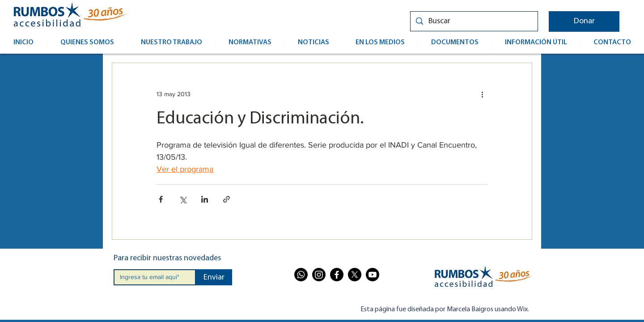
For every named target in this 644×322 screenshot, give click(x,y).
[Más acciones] (482, 94)
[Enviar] (214, 277)
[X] (355, 275)
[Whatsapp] (301, 275)
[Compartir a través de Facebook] (161, 199)
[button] (584, 21)
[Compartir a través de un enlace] (227, 199)
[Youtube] (373, 275)
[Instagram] (319, 275)
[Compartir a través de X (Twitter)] (183, 199)
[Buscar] (474, 21)
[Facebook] (337, 275)
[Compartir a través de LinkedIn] (205, 199)
